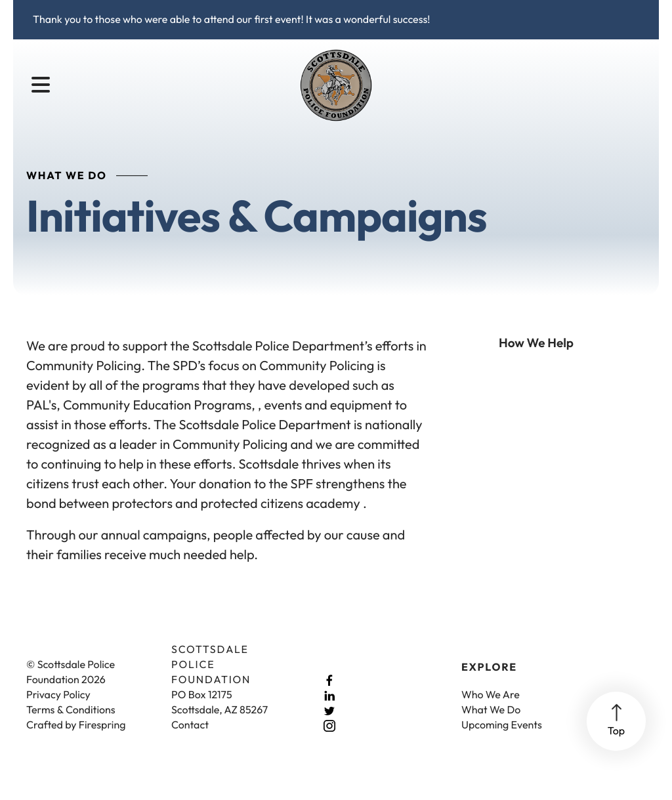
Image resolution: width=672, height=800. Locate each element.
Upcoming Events (502, 740)
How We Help (536, 357)
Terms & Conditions (71, 725)
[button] (41, 85)
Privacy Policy (58, 709)
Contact (190, 740)
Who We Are (491, 709)
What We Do (491, 725)
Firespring (102, 740)
